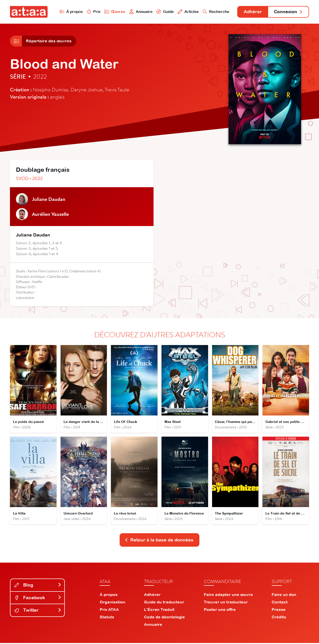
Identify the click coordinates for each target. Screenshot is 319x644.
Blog (38, 586)
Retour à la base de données (159, 541)
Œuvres (114, 12)
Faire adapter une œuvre (228, 595)
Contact (280, 603)
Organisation (113, 603)
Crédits (279, 618)
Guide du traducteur (164, 603)
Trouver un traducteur (226, 603)
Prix (93, 12)
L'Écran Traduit (159, 610)
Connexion (288, 12)
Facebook (38, 599)
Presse (279, 610)
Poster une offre (220, 610)
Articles (187, 12)
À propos (70, 12)
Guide (164, 12)
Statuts (107, 618)
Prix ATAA (109, 610)
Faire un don (284, 595)
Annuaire (140, 12)
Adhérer (252, 12)
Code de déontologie (164, 618)
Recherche (215, 12)
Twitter (38, 611)
